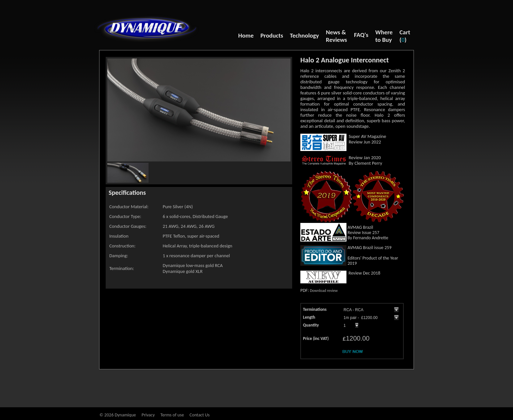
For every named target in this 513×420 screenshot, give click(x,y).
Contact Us (200, 415)
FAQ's (361, 35)
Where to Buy (384, 36)
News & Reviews (336, 36)
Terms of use (172, 415)
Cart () (405, 36)
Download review (324, 291)
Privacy (148, 415)
